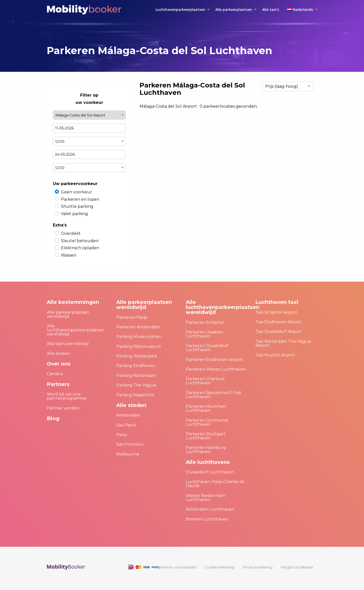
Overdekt (71, 233)
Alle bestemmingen (73, 302)
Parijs (122, 435)
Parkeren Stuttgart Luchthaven (206, 436)
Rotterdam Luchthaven (210, 509)
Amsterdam (128, 415)
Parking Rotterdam (136, 376)
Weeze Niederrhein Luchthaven (206, 498)
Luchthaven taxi (277, 302)
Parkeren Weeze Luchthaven (216, 369)
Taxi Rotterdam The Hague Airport (283, 343)
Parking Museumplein (139, 337)
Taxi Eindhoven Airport (278, 322)
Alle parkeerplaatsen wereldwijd (68, 314)
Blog (53, 418)
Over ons (59, 364)
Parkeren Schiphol (205, 322)
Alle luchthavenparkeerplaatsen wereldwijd (75, 330)
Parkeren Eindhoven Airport (214, 360)
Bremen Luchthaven (207, 519)
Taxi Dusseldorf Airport (279, 332)
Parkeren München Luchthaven (206, 408)
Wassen (69, 255)
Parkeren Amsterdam (138, 327)
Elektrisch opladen (80, 248)
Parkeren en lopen (80, 199)
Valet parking (74, 214)
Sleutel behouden (80, 241)
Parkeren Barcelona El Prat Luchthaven (214, 395)
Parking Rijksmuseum (139, 346)
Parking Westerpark (137, 356)
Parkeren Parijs (132, 317)
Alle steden (58, 354)
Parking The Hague (136, 385)
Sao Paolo (126, 425)
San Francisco (130, 444)
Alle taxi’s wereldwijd (68, 344)
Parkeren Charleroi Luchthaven (205, 381)
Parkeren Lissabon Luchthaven (204, 334)
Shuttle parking (77, 206)
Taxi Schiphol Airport (276, 312)
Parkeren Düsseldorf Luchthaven (207, 348)
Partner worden (63, 408)
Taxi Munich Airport (275, 355)
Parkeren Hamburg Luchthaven (206, 450)
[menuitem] (181, 10)
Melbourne (128, 454)
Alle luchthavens (208, 462)
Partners (58, 384)
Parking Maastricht (135, 395)
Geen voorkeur (76, 192)
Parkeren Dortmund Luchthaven (207, 422)
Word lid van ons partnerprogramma (67, 396)
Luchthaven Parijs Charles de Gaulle (215, 484)
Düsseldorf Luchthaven (210, 472)
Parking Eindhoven (136, 366)
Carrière (55, 374)
